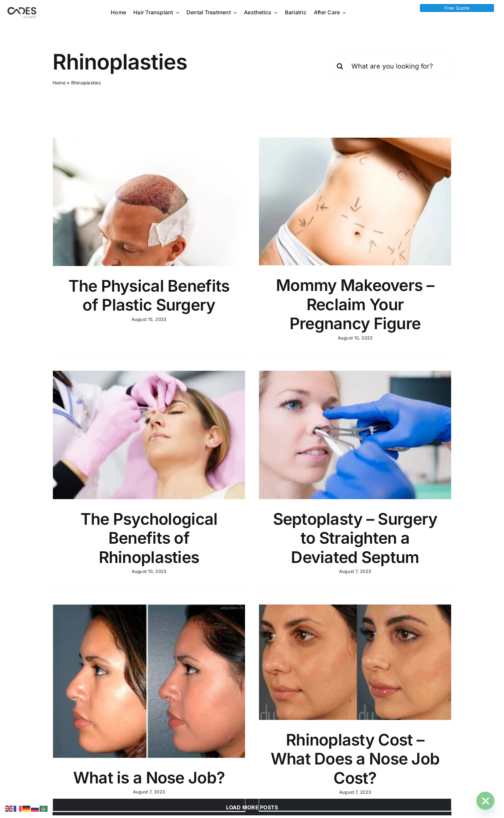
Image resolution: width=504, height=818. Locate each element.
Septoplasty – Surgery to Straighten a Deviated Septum (305, 536)
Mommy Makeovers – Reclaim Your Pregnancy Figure (338, 304)
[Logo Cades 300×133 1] (22, 9)
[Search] (340, 66)
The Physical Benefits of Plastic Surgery (149, 295)
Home (59, 83)
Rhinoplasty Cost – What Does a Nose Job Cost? (372, 701)
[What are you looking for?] (390, 66)
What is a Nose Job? (182, 719)
